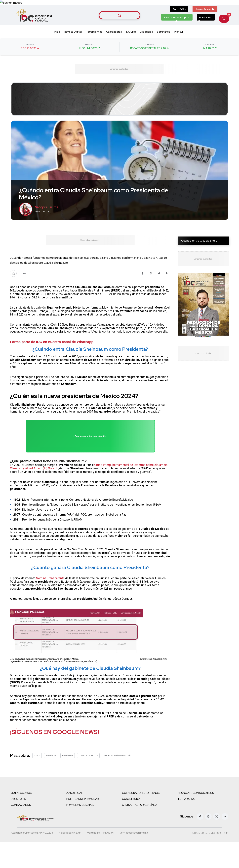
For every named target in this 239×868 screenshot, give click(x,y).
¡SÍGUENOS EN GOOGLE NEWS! (54, 758)
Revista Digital (73, 43)
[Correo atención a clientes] (70, 859)
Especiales (146, 43)
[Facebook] (200, 843)
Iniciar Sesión (205, 21)
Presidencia (68, 782)
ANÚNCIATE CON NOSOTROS (196, 819)
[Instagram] (208, 843)
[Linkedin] (225, 843)
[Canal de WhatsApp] (219, 8)
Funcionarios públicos (88, 782)
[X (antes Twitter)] (217, 843)
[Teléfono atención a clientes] (32, 859)
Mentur (179, 43)
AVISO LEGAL (75, 819)
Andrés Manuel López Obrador (118, 782)
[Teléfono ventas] (100, 859)
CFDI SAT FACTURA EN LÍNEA (139, 831)
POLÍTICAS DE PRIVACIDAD (83, 825)
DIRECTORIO (19, 825)
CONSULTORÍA (131, 825)
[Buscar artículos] (119, 27)
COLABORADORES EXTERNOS (141, 819)
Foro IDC (179, 21)
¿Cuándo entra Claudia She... (198, 256)
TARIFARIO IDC (186, 825)
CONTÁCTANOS (21, 831)
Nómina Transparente (50, 604)
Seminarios (205, 30)
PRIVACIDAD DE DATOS (80, 831)
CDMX (37, 782)
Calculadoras (114, 43)
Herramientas (94, 43)
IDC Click (131, 43)
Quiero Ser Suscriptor (177, 30)
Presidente (51, 782)
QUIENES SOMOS (21, 819)
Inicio (57, 43)
